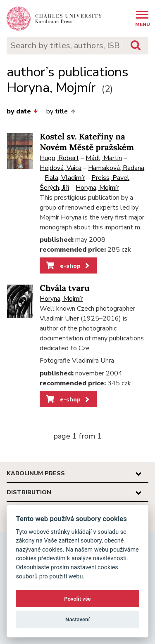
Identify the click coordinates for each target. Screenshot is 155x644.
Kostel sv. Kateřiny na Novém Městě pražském (87, 142)
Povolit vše (77, 599)
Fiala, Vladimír (65, 178)
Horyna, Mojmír (97, 188)
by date (22, 111)
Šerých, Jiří (54, 188)
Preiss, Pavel (110, 178)
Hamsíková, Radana (116, 168)
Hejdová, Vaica (61, 168)
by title (61, 111)
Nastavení (77, 619)
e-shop (68, 266)
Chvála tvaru (64, 288)
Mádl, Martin (104, 158)
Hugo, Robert (59, 158)
